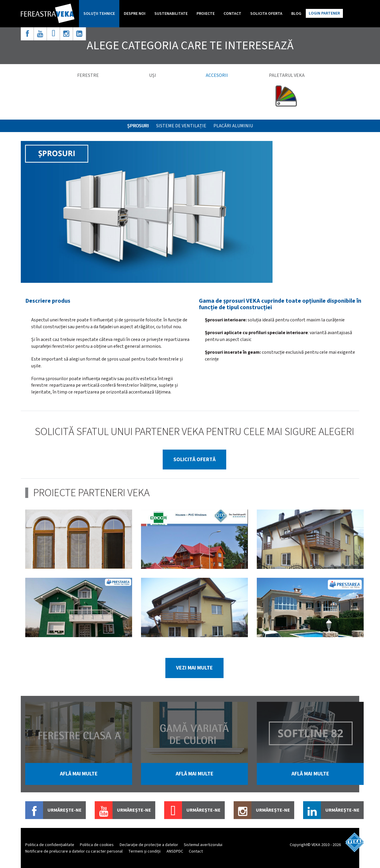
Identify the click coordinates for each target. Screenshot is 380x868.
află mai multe (79, 774)
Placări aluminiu (233, 126)
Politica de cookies (97, 845)
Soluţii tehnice (99, 14)
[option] (147, 212)
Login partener (324, 13)
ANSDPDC (175, 851)
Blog (296, 14)
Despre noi (135, 14)
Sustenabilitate (171, 14)
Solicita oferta (266, 14)
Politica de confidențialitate (50, 845)
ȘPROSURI (138, 126)
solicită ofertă (194, 460)
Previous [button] (17, 747)
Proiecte (206, 14)
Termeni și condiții (144, 851)
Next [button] (372, 747)
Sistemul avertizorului (203, 845)
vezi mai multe (194, 668)
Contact (232, 14)
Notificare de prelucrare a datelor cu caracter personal (74, 851)
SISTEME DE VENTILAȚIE (181, 126)
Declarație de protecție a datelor (149, 845)
